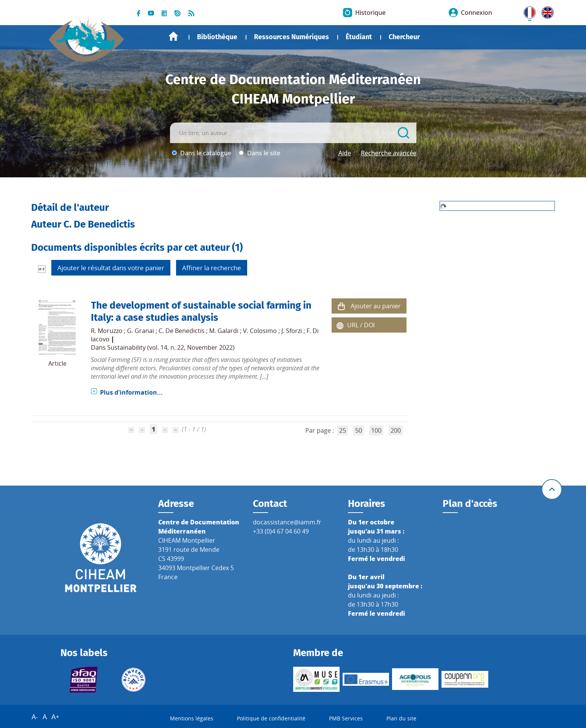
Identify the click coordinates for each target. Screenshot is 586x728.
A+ (55, 717)
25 (343, 430)
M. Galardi (224, 331)
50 (359, 430)
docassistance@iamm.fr (287, 522)
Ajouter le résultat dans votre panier (111, 268)
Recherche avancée (389, 153)
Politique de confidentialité (271, 718)
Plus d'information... (131, 392)
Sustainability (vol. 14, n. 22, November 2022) (171, 347)
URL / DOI (361, 325)
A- (35, 717)
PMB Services (346, 718)
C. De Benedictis (182, 331)
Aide (345, 153)
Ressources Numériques (291, 37)
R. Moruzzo (107, 331)
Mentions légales (192, 718)
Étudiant (359, 37)
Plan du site (401, 718)
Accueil (173, 36)
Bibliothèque (217, 37)
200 (396, 430)
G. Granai (141, 331)
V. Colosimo (260, 331)
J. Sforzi (292, 331)
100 (376, 430)
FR (527, 11)
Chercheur (404, 37)
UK (546, 11)
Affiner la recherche (212, 268)
